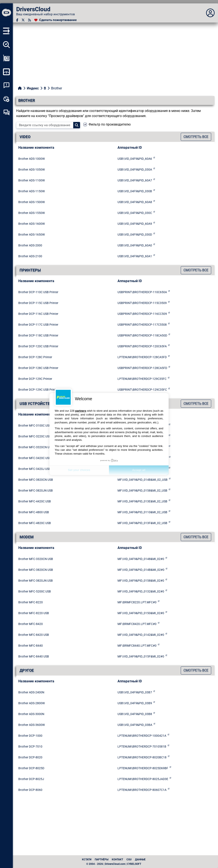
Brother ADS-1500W (32, 202)
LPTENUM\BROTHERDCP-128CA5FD (142, 357)
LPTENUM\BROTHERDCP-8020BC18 (142, 757)
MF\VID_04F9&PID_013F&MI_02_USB (142, 523)
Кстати (87, 860)
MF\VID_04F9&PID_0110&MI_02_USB (142, 512)
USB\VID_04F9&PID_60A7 (135, 180)
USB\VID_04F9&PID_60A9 (135, 224)
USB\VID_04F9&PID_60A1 (135, 256)
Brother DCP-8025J (31, 779)
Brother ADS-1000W (32, 159)
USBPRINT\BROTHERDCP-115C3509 (142, 303)
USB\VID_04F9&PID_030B (135, 191)
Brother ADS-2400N (31, 692)
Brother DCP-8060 (30, 790)
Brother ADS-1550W (32, 213)
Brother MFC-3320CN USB (36, 447)
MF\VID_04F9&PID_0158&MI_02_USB (142, 491)
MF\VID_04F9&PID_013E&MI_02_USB (142, 501)
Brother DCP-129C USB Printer (38, 390)
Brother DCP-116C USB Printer (38, 314)
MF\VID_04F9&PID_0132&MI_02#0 (141, 591)
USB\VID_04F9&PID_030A (135, 170)
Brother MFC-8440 (31, 646)
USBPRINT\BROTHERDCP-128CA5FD (142, 368)
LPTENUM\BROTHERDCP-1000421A (142, 736)
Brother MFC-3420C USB (35, 458)
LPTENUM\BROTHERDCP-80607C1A (142, 790)
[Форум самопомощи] (6, 113)
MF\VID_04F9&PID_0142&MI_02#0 (141, 635)
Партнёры (102, 860)
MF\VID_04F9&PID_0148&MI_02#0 (141, 559)
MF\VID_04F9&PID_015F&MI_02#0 (141, 656)
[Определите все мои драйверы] (6, 45)
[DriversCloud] (6, 13)
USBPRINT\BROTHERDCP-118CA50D (142, 335)
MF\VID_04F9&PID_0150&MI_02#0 (141, 613)
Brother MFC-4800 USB (34, 512)
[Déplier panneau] (210, 13)
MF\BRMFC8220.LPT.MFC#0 (137, 602)
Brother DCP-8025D (31, 768)
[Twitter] (23, 20)
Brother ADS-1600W (32, 224)
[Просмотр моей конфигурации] (6, 58)
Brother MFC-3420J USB (34, 469)
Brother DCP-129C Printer (35, 379)
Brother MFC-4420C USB (35, 501)
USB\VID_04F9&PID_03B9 (135, 703)
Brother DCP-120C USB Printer (38, 346)
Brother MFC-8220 (31, 602)
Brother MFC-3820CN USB (36, 480)
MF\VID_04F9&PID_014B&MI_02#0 (141, 570)
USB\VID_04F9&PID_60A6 (135, 159)
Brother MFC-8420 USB (34, 635)
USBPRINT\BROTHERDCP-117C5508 (142, 325)
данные (140, 860)
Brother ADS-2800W (32, 703)
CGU (129, 860)
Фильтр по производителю (110, 124)
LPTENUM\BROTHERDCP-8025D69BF (143, 768)
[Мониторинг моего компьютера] (6, 72)
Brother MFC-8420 (31, 624)
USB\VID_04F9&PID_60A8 (135, 202)
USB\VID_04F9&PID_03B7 (135, 692)
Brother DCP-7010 (30, 746)
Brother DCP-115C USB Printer (38, 303)
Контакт (117, 860)
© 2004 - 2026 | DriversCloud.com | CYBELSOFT (114, 864)
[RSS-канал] (29, 20)
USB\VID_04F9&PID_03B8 (135, 714)
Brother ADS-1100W (32, 180)
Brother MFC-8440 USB (34, 656)
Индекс (33, 88)
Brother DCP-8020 (30, 757)
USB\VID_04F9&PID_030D (135, 235)
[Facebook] (17, 20)
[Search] (77, 125)
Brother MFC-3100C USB (35, 426)
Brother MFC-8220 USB (34, 613)
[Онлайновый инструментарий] (6, 99)
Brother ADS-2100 (30, 256)
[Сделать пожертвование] (55, 20)
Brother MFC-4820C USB (35, 523)
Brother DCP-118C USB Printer (38, 335)
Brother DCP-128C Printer (35, 357)
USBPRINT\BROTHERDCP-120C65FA (142, 346)
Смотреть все (196, 137)
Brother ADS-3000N (31, 714)
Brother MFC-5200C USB (35, 591)
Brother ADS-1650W (32, 235)
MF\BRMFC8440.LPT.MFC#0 (137, 646)
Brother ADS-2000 (30, 245)
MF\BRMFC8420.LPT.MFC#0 (137, 624)
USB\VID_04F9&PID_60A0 (135, 245)
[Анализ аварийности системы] (6, 85)
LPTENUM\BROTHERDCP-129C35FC (142, 379)
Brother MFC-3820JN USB (36, 491)
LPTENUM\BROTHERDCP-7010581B (142, 746)
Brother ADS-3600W (32, 725)
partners (81, 411)
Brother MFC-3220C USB (35, 436)
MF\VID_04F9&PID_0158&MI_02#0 (141, 581)
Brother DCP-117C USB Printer (38, 325)
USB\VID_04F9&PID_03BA (135, 725)
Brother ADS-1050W (32, 170)
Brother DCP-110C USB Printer (38, 292)
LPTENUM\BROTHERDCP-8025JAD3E (143, 779)
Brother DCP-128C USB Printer (38, 368)
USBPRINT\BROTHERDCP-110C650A (142, 292)
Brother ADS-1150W (32, 191)
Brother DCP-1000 (30, 736)
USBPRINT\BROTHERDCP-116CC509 (142, 314)
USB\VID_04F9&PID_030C (135, 213)
